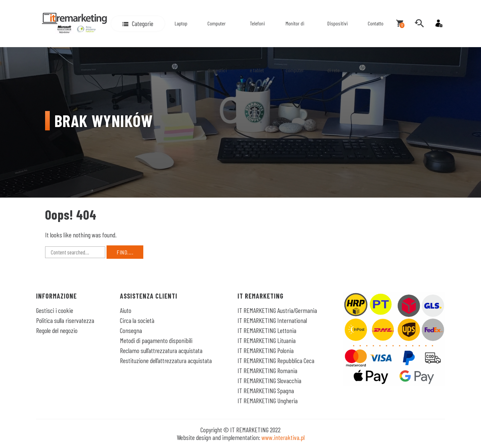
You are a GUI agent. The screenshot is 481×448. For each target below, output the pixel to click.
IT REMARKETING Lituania (267, 340)
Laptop (181, 23)
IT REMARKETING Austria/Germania (277, 310)
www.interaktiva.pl (283, 437)
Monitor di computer (295, 47)
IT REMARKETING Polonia (266, 350)
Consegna (131, 330)
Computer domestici (217, 47)
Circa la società (137, 320)
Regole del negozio (57, 330)
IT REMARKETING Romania (267, 370)
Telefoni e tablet (257, 47)
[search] (419, 23)
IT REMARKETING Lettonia (267, 330)
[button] (138, 24)
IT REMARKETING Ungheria (268, 401)
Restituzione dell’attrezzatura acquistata (166, 360)
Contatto (376, 23)
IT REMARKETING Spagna (266, 390)
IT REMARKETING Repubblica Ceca (276, 360)
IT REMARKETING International (272, 320)
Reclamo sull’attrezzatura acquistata (161, 350)
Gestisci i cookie (55, 310)
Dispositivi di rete (338, 47)
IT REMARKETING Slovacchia (269, 380)
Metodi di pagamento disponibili (156, 340)
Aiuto (126, 310)
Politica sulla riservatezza (65, 320)
